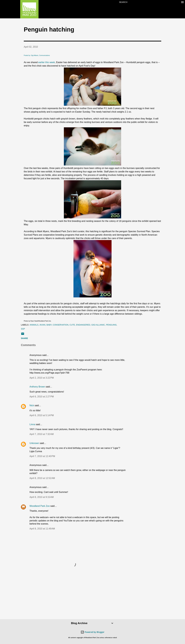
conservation (61, 325)
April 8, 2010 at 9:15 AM (42, 497)
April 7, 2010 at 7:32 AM (42, 434)
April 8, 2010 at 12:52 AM (42, 478)
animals (34, 325)
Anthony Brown (37, 387)
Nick (32, 405)
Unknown (34, 443)
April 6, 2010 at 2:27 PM (42, 397)
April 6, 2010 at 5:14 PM (42, 415)
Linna (32, 424)
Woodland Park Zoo (40, 506)
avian (42, 325)
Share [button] (24, 338)
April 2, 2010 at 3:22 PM (42, 378)
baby (49, 325)
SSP (23, 329)
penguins (111, 325)
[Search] (123, 2)
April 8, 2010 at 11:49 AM (42, 529)
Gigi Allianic (98, 325)
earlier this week (47, 62)
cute (72, 325)
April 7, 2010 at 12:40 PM (42, 456)
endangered (83, 325)
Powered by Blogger (92, 632)
